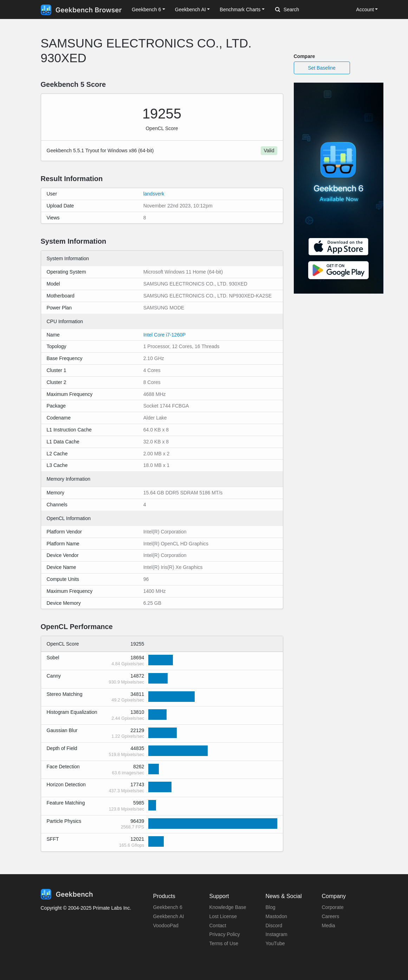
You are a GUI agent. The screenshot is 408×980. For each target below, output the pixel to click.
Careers (330, 916)
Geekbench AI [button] (190, 9)
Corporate (332, 907)
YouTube (275, 943)
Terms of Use (224, 943)
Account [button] (365, 9)
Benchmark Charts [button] (240, 9)
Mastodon (276, 916)
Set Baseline (322, 68)
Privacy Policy (224, 934)
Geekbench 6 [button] (146, 9)
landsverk (154, 194)
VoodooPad (166, 925)
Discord (274, 925)
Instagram (276, 934)
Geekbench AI (168, 916)
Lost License (223, 916)
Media (328, 925)
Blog (270, 907)
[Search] (312, 10)
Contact (218, 925)
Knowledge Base (228, 907)
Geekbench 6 (167, 907)
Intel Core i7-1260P (165, 335)
